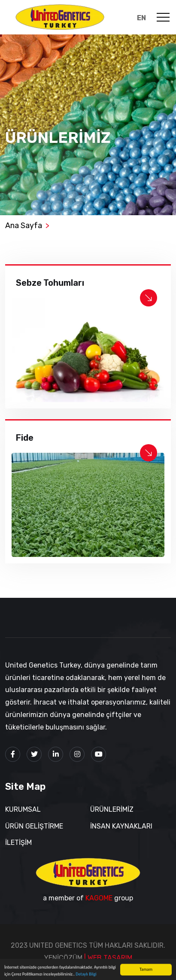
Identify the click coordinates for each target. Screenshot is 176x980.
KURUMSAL (23, 809)
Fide (25, 438)
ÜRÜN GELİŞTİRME (34, 826)
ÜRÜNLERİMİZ (112, 809)
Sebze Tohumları (50, 283)
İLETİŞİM (18, 842)
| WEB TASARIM (108, 958)
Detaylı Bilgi (86, 975)
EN (141, 18)
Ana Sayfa (24, 226)
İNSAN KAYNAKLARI (121, 826)
